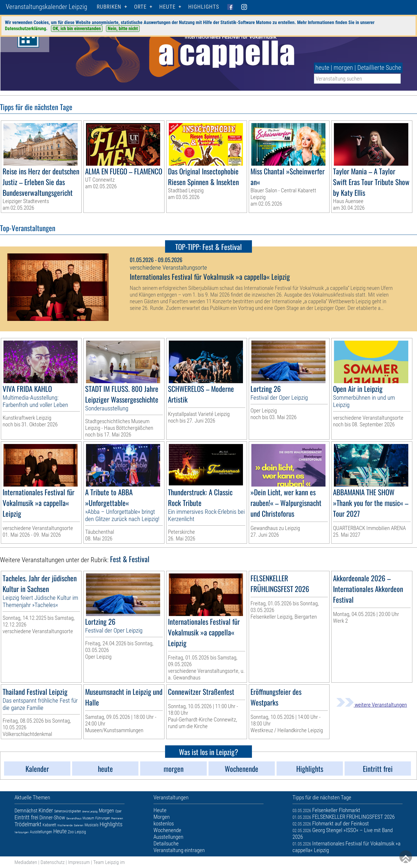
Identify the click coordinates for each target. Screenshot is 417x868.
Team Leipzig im (109, 862)
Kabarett (49, 825)
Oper (118, 811)
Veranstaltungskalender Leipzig (46, 7)
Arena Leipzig (90, 811)
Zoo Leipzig (77, 832)
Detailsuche (166, 844)
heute (322, 68)
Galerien (79, 825)
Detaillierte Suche (379, 68)
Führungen (103, 818)
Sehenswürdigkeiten (68, 811)
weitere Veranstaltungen (372, 705)
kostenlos (164, 824)
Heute (60, 831)
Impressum (79, 862)
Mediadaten (26, 862)
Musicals (92, 825)
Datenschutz (53, 862)
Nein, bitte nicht (123, 29)
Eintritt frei (26, 817)
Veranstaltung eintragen (179, 850)
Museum (88, 818)
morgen (343, 68)
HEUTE (167, 7)
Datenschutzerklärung (25, 29)
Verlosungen (22, 832)
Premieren (117, 818)
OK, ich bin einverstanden (77, 29)
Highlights (204, 7)
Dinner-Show (52, 817)
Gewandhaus (74, 818)
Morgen (106, 811)
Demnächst (26, 811)
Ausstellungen (41, 832)
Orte (140, 7)
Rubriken (109, 7)
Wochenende (65, 825)
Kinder (46, 810)
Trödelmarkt (28, 824)
